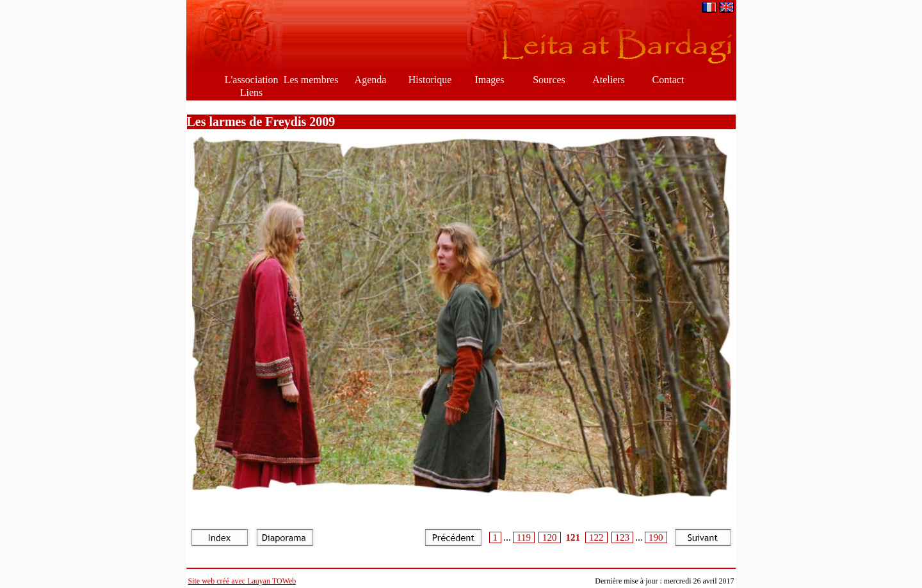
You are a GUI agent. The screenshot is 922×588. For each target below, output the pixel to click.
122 (596, 537)
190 (656, 537)
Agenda (371, 80)
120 (550, 537)
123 (623, 537)
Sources (549, 80)
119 (524, 537)
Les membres (311, 80)
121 (573, 537)
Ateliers (609, 80)
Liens (252, 92)
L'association (252, 80)
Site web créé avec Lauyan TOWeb (242, 581)
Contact (668, 80)
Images (489, 80)
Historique (430, 80)
